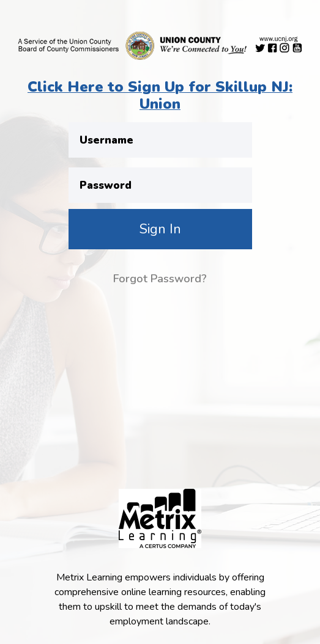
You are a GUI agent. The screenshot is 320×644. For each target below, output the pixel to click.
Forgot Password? (160, 279)
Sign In (160, 229)
